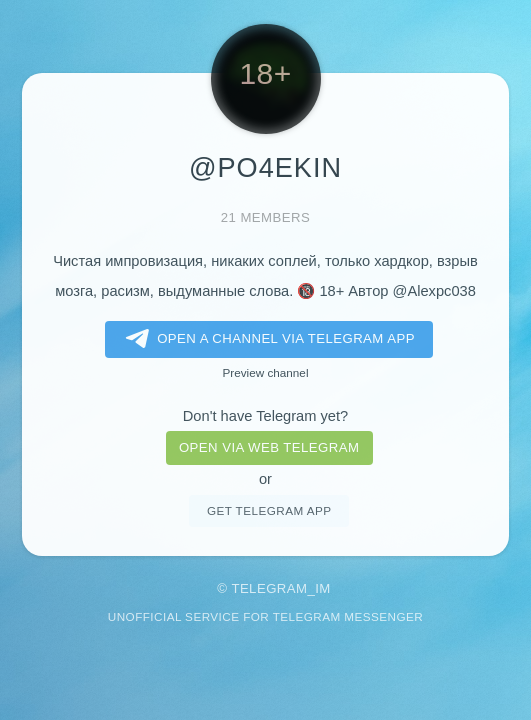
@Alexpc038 (434, 291)
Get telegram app (269, 510)
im (323, 588)
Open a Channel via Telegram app (266, 339)
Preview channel (266, 372)
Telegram (269, 588)
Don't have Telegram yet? (265, 416)
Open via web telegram (269, 447)
